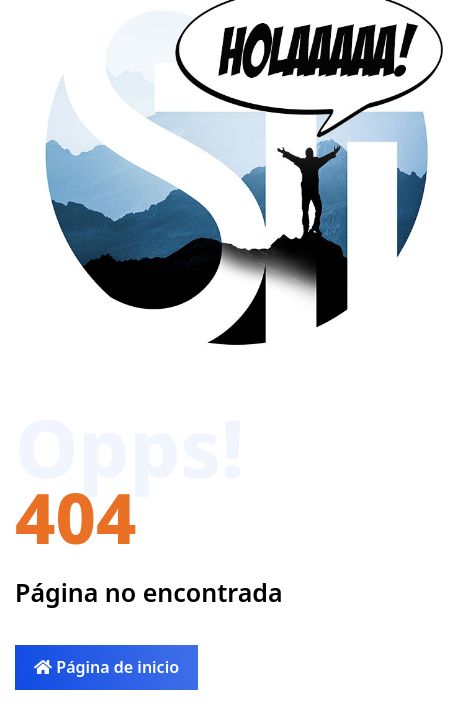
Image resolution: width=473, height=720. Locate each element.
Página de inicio (106, 667)
